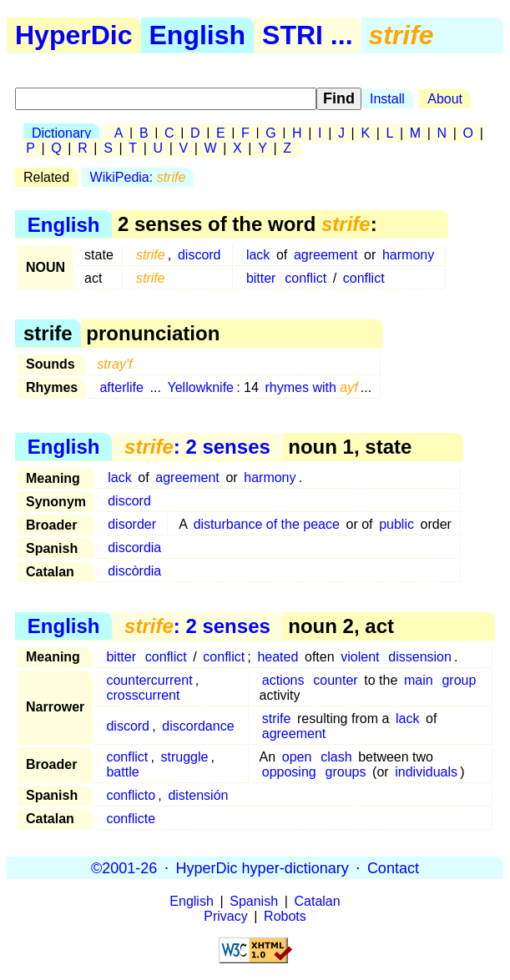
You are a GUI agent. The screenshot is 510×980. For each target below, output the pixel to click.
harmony (408, 255)
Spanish (254, 901)
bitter (261, 278)
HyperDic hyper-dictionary (263, 867)
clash (336, 757)
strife (277, 719)
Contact (393, 867)
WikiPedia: (138, 177)
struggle (185, 757)
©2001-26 (124, 867)
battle (122, 772)
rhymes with (312, 387)
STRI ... (307, 35)
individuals (426, 772)
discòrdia (134, 571)
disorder (132, 524)
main (419, 680)
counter (335, 680)
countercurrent (149, 680)
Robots (285, 916)
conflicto (131, 795)
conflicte (131, 819)
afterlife (121, 387)
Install (387, 99)
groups (346, 772)
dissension (420, 657)
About (445, 99)
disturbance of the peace (267, 524)
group (459, 680)
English (198, 35)
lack (258, 255)
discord (199, 255)
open (297, 757)
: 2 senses (197, 447)
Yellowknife (201, 387)
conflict (305, 278)
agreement (326, 255)
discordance (198, 726)
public (396, 524)
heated (278, 657)
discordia (134, 548)
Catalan (318, 901)
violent (360, 657)
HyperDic (74, 35)
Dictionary (61, 133)
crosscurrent (143, 695)
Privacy (225, 916)
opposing (289, 772)
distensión (198, 795)
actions (283, 680)
